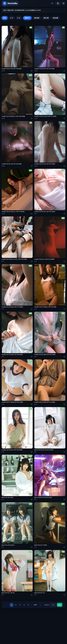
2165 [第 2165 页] (35, 605)
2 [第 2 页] (16, 605)
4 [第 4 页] (24, 605)
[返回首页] (10, 3)
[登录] (58, 3)
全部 (5, 18)
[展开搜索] (52, 3)
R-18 (19, 18)
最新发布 (27, 18)
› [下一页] (41, 605)
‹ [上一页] (7, 605)
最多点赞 (46, 18)
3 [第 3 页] (20, 605)
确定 (60, 605)
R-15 (12, 18)
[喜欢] (32, 71)
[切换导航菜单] (63, 3)
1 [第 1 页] (12, 605)
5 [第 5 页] (28, 605)
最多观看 (37, 18)
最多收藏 (55, 18)
